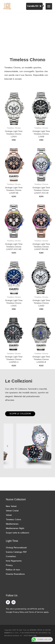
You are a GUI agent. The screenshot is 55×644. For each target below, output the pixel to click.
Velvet (9, 515)
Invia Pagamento (14, 561)
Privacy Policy (19, 612)
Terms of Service (36, 612)
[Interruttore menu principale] (49, 6)
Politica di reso (13, 570)
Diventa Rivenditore (15, 574)
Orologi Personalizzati (16, 548)
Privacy (9, 565)
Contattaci (11, 556)
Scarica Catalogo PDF (16, 552)
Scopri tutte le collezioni (17, 533)
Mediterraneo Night (15, 528)
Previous (7, 446)
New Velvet (11, 506)
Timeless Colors (13, 520)
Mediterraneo (12, 524)
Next (48, 446)
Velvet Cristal (12, 511)
